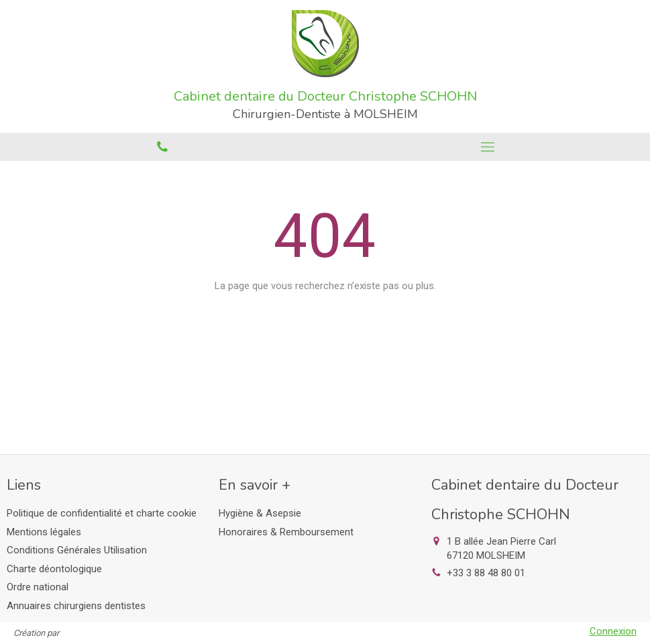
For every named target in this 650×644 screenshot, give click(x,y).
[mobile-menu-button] (488, 147)
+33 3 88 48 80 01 (486, 573)
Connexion (613, 631)
